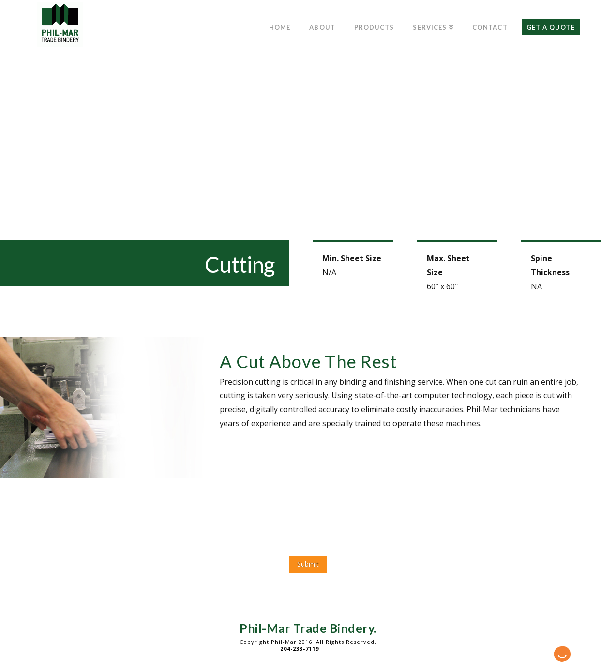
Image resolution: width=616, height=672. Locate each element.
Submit (308, 564)
